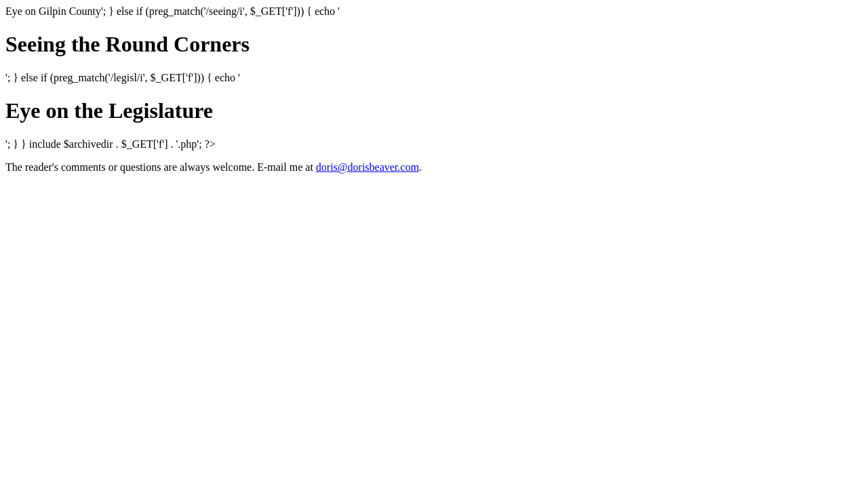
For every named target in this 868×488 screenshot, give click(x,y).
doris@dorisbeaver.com (368, 167)
